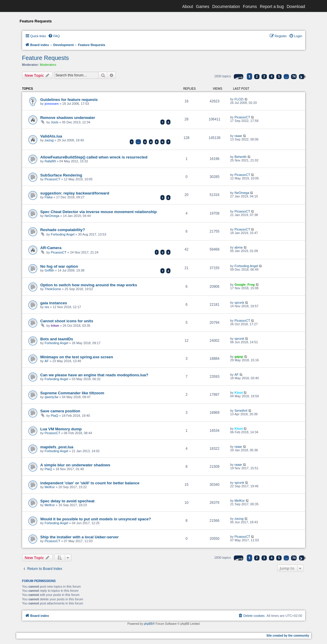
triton (55, 326)
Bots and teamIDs (57, 339)
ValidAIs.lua (51, 136)
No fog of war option (59, 266)
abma (239, 247)
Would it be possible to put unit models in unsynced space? (96, 519)
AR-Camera (51, 248)
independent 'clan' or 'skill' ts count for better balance (90, 483)
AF (47, 361)
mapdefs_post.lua (57, 447)
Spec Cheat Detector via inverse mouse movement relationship (99, 212)
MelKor (50, 487)
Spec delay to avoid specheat (68, 501)
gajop (239, 357)
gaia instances (54, 303)
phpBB (148, 624)
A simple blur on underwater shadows (75, 465)
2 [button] (257, 76)
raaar (238, 136)
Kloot (239, 393)
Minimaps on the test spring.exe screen (77, 357)
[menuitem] (54, 36)
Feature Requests (46, 58)
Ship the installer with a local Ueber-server (80, 537)
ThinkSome (53, 289)
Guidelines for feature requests (69, 100)
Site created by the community (288, 636)
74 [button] (294, 76)
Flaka (49, 197)
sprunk (239, 303)
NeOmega (242, 193)
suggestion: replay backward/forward (75, 193)
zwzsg (49, 140)
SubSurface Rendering (61, 175)
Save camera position (60, 411)
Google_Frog (244, 285)
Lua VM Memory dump (61, 429)
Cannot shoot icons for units (67, 321)
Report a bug (272, 6)
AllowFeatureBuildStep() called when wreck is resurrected (94, 157)
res (47, 307)
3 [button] (264, 76)
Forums (250, 6)
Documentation (226, 6)
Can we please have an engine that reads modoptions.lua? (94, 375)
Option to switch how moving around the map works (89, 285)
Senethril (241, 411)
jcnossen (52, 104)
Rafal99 (50, 161)
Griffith (49, 270)
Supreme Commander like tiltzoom (72, 393)
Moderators (48, 65)
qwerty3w (51, 397)
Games (203, 6)
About (188, 6)
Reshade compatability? (63, 230)
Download (296, 6)
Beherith (240, 157)
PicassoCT (242, 117)
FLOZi (239, 99)
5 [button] (279, 76)
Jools (55, 122)
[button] (239, 77)
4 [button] (272, 76)
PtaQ (54, 416)
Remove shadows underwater (68, 118)
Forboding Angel (63, 234)
